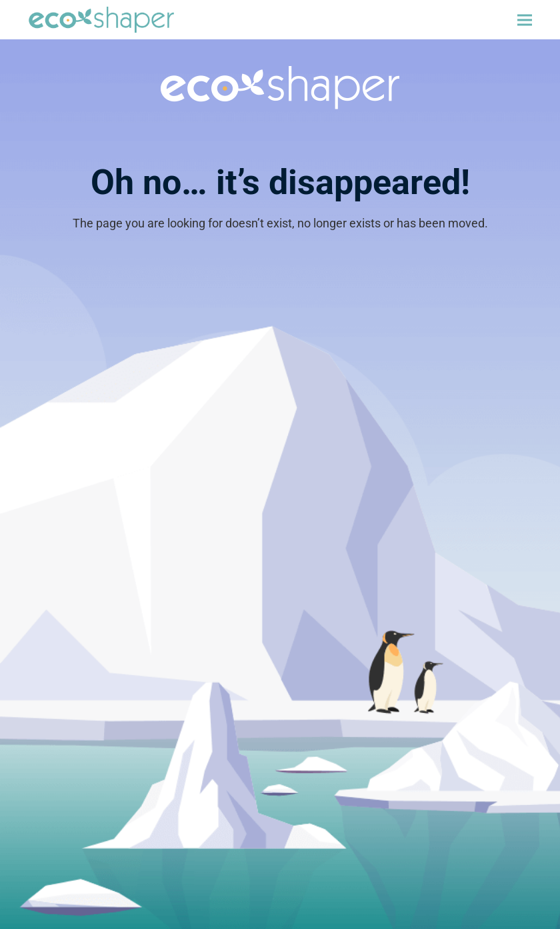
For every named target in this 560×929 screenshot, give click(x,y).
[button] (525, 20)
